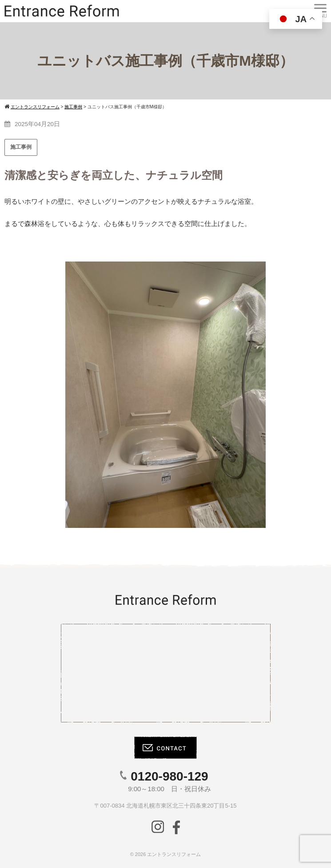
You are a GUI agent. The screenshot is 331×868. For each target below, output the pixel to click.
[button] (18, 395)
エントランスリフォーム (174, 854)
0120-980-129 (169, 776)
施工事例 (21, 147)
